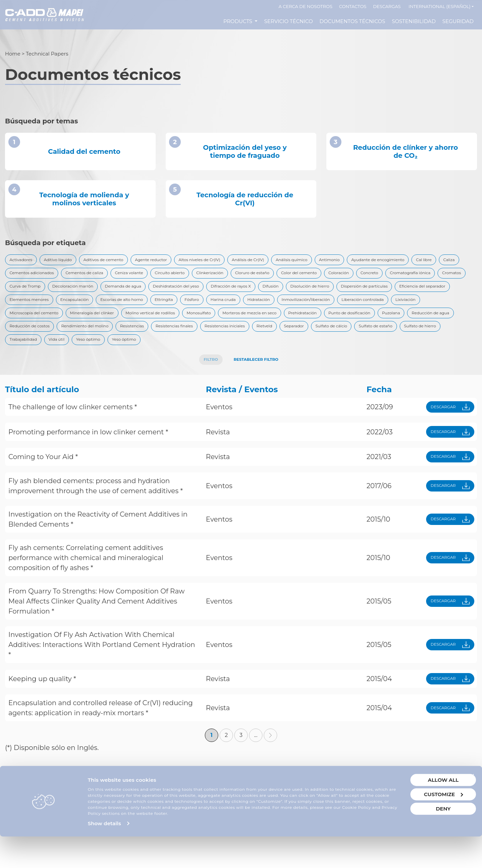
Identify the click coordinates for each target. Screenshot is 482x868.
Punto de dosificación (278, 338)
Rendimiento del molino (39, 353)
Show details (104, 855)
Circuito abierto (339, 276)
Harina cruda (92, 322)
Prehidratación (222, 338)
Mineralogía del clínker (434, 322)
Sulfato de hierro (439, 353)
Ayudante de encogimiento (43, 276)
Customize (406, 820)
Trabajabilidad (27, 368)
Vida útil (66, 368)
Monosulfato (98, 338)
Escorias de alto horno (439, 307)
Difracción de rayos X (35, 307)
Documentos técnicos (352, 21)
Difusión (82, 307)
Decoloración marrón (314, 292)
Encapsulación (382, 307)
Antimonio (392, 261)
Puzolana (328, 338)
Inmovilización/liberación (190, 322)
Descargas (387, 6)
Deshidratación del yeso (438, 292)
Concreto (116, 292)
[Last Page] (270, 773)
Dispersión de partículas (194, 307)
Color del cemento (32, 292)
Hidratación (134, 322)
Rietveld (253, 353)
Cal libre (97, 276)
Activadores (24, 261)
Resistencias (95, 353)
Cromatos (214, 292)
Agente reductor (179, 261)
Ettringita (21, 322)
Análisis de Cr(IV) (295, 261)
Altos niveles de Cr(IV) (237, 261)
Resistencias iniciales (206, 353)
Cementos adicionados (174, 276)
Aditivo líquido (68, 261)
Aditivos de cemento (123, 261)
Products (238, 21)
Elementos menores (328, 307)
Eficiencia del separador (263, 307)
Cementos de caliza (237, 276)
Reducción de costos (435, 338)
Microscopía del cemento (365, 322)
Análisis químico (347, 261)
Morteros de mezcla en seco (159, 338)
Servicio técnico (288, 21)
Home (13, 54)
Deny (406, 834)
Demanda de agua (374, 292)
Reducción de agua (375, 338)
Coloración (79, 292)
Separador (288, 353)
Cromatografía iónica (165, 292)
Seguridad (458, 21)
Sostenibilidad (414, 21)
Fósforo (55, 322)
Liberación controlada (258, 322)
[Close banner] (472, 802)
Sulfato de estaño (385, 353)
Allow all (406, 805)
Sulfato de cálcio (333, 353)
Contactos (353, 6)
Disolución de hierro (129, 307)
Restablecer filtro (258, 391)
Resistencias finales (145, 353)
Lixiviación (309, 322)
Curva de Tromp (257, 292)
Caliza (127, 276)
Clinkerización (387, 276)
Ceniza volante (291, 276)
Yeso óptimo (104, 368)
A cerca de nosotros (305, 6)
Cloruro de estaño (437, 276)
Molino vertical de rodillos (40, 338)
